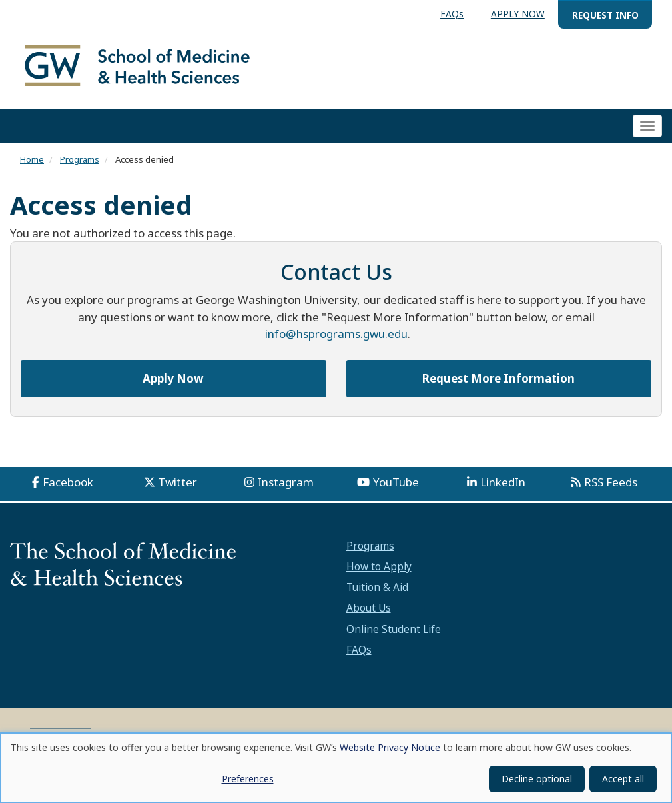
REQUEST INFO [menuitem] (605, 15)
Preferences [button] (248, 779)
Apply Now (173, 380)
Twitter (177, 485)
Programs (80, 162)
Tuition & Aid (377, 590)
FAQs (359, 652)
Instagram (286, 485)
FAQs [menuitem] (452, 14)
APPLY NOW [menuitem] (518, 14)
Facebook (68, 485)
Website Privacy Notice (390, 747)
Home (32, 162)
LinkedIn (503, 485)
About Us (369, 610)
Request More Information (499, 380)
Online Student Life (394, 631)
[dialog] (336, 768)
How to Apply (379, 568)
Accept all (623, 779)
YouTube (396, 485)
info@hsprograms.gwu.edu (336, 336)
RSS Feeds (611, 485)
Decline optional (537, 779)
